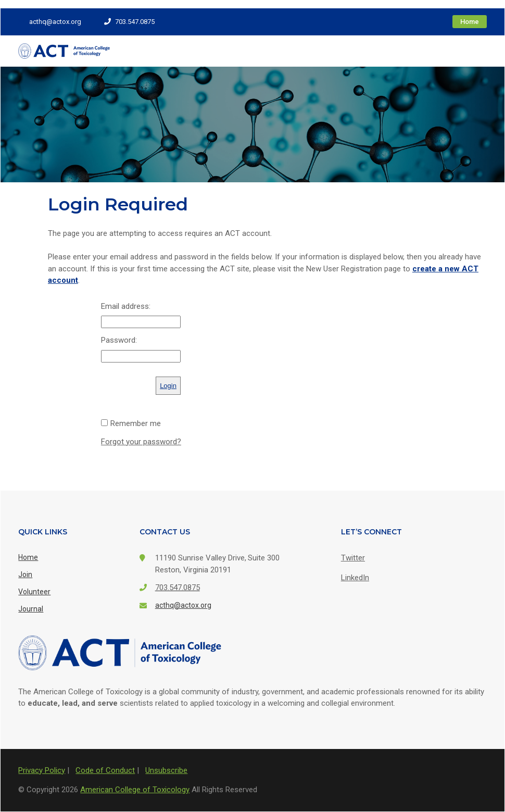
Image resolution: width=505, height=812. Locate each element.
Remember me (136, 423)
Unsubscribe (166, 770)
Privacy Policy (42, 770)
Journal (31, 609)
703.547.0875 (129, 22)
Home (470, 22)
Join (25, 574)
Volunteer (34, 592)
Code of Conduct (105, 770)
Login (168, 386)
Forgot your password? (141, 442)
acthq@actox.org (50, 22)
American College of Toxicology (135, 790)
